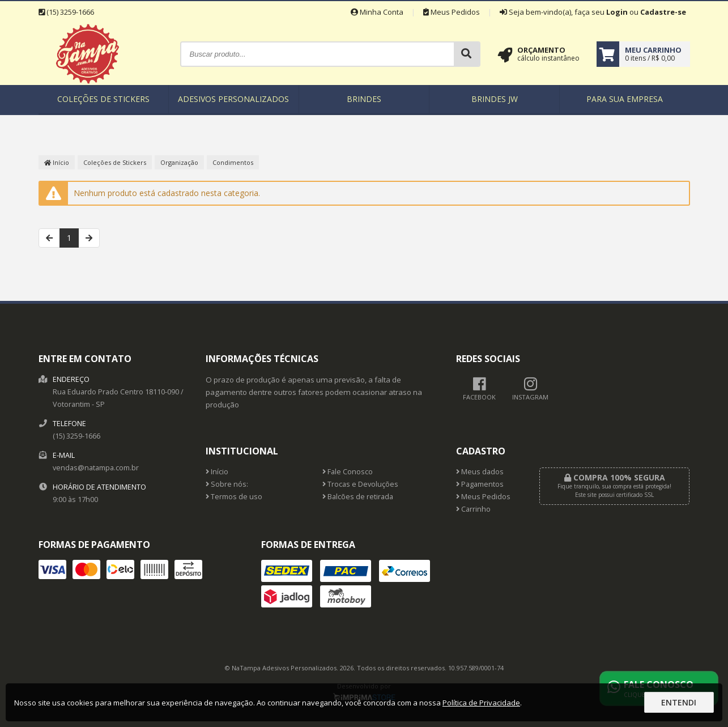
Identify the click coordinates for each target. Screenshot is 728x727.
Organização (179, 162)
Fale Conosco (348, 472)
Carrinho (473, 509)
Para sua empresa (625, 99)
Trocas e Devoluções (360, 484)
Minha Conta (377, 12)
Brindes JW (495, 99)
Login (617, 12)
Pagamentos (480, 484)
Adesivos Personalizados (233, 99)
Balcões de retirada (358, 497)
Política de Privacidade (481, 703)
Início (57, 162)
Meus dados (480, 472)
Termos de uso (234, 497)
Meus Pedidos (452, 12)
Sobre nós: (227, 484)
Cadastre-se (663, 12)
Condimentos (233, 162)
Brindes (364, 99)
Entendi (679, 702)
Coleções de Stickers (103, 99)
